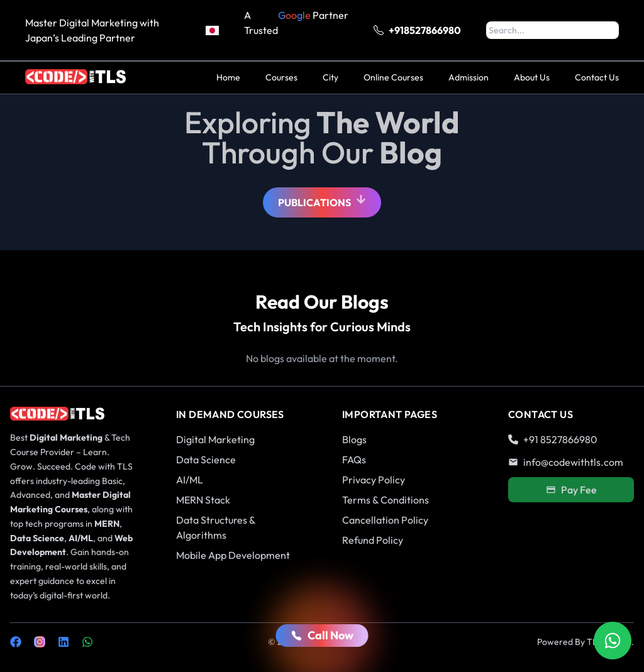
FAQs (354, 460)
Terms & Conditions (386, 500)
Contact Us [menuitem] (597, 77)
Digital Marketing (215, 439)
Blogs (354, 439)
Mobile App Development (233, 555)
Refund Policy (373, 540)
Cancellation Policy (385, 520)
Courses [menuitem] (281, 77)
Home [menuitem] (228, 77)
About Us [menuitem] (532, 77)
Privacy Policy (374, 480)
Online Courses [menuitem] (393, 77)
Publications (322, 201)
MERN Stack (203, 500)
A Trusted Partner (296, 30)
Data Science (206, 460)
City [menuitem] (330, 77)
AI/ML (190, 480)
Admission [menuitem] (469, 77)
